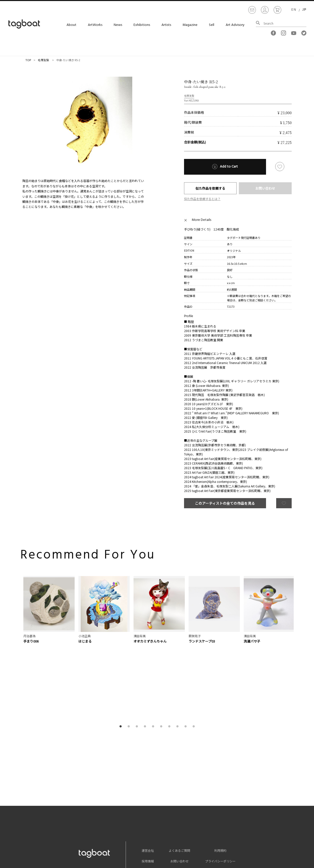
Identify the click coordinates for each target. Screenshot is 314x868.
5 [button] (154, 650)
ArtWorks (95, 25)
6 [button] (162, 650)
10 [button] (195, 650)
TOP (28, 60)
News (118, 25)
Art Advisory (235, 25)
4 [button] (146, 650)
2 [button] (130, 650)
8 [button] (178, 650)
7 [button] (170, 650)
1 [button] (122, 650)
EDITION (189, 250)
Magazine (190, 25)
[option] (84, 125)
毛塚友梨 (43, 60)
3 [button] (138, 650)
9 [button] (187, 650)
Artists (166, 25)
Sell (212, 25)
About (71, 25)
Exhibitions (142, 25)
